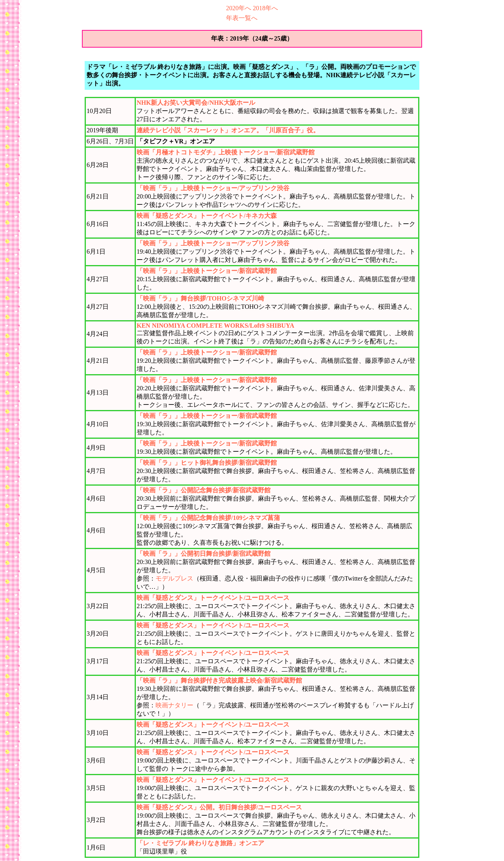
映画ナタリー (174, 705)
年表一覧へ (242, 18)
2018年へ (265, 8)
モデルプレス (174, 578)
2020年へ (239, 8)
